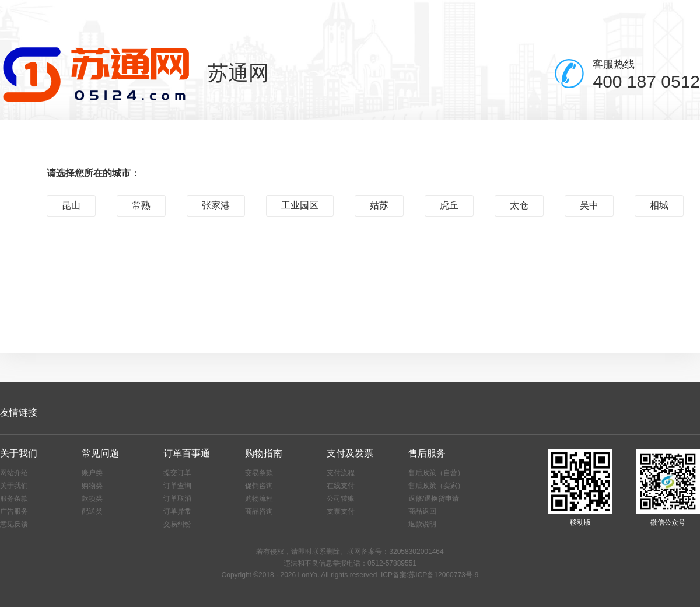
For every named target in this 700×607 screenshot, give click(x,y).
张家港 (216, 205)
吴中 (589, 205)
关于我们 (14, 486)
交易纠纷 (177, 524)
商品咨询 (259, 511)
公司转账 (341, 498)
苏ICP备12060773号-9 (443, 575)
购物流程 (259, 498)
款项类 (92, 498)
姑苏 (379, 205)
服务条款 (14, 498)
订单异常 (177, 511)
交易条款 (259, 473)
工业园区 (300, 205)
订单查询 (177, 486)
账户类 (92, 473)
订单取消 (177, 498)
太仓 (519, 205)
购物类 (92, 486)
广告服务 (14, 511)
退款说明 (422, 524)
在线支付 (341, 486)
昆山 (71, 205)
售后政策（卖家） (436, 486)
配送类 (92, 511)
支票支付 (341, 511)
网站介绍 (14, 473)
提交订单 (177, 473)
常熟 (141, 205)
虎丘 (449, 205)
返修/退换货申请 (434, 498)
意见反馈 (14, 524)
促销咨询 (259, 486)
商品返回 (422, 511)
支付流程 (341, 473)
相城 (659, 205)
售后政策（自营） (436, 473)
